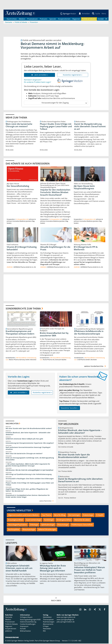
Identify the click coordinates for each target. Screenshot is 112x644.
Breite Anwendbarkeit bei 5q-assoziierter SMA (54, 335)
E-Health (100, 515)
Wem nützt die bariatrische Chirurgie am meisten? (19, 126)
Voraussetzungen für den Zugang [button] (64, 103)
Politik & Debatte (89, 19)
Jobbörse (9, 631)
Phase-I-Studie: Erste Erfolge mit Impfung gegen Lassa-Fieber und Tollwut (56, 127)
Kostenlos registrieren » (73, 75)
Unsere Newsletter (19, 511)
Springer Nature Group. (52, 641)
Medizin (22, 19)
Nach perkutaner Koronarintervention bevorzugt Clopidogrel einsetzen (28, 449)
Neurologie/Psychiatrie (17, 525)
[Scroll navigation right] (106, 19)
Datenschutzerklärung (28, 622)
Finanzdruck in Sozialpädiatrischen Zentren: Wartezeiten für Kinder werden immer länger (28, 497)
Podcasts (44, 19)
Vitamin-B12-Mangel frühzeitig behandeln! (22, 249)
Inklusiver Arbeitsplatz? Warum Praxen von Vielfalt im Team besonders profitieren (89, 570)
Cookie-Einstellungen (28, 624)
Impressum (24, 627)
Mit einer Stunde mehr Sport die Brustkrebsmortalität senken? (29, 429)
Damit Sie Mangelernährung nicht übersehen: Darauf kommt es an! (90, 127)
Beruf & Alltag (60, 515)
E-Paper (46, 627)
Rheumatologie (29, 530)
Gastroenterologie (34, 520)
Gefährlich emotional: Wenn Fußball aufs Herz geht (24, 439)
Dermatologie (74, 515)
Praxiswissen (33, 19)
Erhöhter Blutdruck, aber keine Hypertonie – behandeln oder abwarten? (28, 434)
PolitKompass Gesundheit (82, 525)
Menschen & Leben (82, 520)
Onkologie (34, 525)
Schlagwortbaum (26, 618)
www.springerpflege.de (65, 620)
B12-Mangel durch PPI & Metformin (86, 249)
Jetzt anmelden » (39, 75)
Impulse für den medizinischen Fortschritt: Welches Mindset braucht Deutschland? (55, 193)
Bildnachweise (25, 631)
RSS (44, 631)
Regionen (76, 19)
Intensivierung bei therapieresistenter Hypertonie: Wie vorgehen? (30, 443)
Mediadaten (47, 618)
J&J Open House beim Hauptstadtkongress (84, 188)
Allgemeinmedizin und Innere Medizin (23, 515)
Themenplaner (48, 620)
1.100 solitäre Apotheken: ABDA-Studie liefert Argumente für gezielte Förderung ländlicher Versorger (28, 465)
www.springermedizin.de (66, 618)
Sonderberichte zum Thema (23, 309)
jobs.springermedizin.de (66, 622)
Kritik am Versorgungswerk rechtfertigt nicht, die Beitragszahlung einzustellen (30, 459)
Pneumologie (63, 525)
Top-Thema (46, 515)
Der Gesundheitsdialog (18, 186)
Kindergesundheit (64, 520)
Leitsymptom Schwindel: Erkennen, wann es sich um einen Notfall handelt (19, 569)
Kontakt (23, 629)
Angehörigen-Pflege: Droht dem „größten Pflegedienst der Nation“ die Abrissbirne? (27, 490)
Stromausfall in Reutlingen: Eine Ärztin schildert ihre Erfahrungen (30, 479)
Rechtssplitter (14, 530)
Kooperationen (64, 19)
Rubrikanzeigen (49, 622)
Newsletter (47, 629)
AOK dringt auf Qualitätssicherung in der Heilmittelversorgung (29, 475)
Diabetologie (88, 515)
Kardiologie (49, 520)
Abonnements (48, 624)
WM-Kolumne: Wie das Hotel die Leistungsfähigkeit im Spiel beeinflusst (29, 470)
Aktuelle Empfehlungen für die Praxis (55, 249)
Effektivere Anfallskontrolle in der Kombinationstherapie (89, 333)
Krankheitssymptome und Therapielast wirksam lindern (20, 333)
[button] (104, 14)
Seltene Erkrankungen (47, 530)
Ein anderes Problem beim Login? (38, 83)
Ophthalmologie (48, 525)
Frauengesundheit (16, 520)
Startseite (9, 618)
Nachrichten (12, 19)
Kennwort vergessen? (33, 80)
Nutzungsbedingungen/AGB (30, 620)
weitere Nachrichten (47, 501)
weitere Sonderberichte (95, 367)
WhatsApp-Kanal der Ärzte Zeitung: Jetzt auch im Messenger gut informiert (53, 569)
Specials (53, 19)
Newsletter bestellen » (70, 408)
